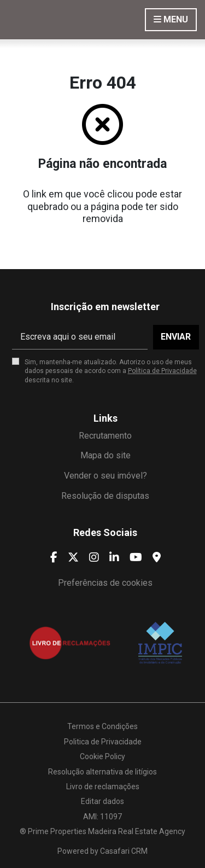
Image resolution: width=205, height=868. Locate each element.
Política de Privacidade (162, 371)
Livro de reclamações (103, 787)
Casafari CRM (124, 851)
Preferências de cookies (105, 583)
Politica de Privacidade (103, 742)
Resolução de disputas (105, 496)
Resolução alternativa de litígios (102, 772)
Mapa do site (106, 455)
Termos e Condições (102, 726)
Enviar (176, 337)
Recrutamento (105, 436)
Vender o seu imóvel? (106, 476)
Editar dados (102, 801)
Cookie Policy (102, 756)
